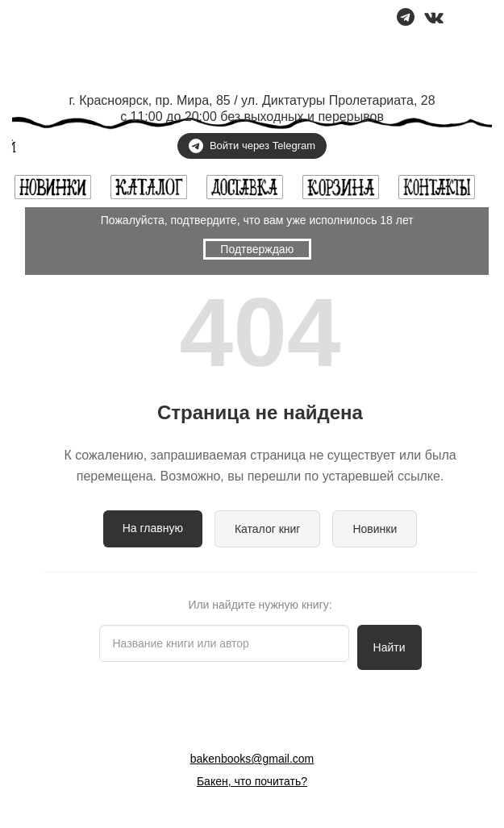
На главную (153, 528)
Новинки (375, 529)
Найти (389, 647)
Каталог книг (268, 529)
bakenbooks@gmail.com (252, 759)
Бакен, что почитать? (252, 781)
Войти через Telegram (252, 146)
